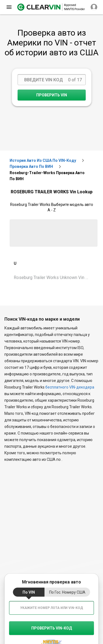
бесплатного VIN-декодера (70, 387)
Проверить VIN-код (52, 628)
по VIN (29, 592)
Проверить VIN (52, 95)
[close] (9, 7)
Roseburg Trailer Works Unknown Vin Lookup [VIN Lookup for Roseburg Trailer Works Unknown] (54, 278)
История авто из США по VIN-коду (43, 160)
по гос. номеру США (67, 592)
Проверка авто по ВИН (31, 166)
